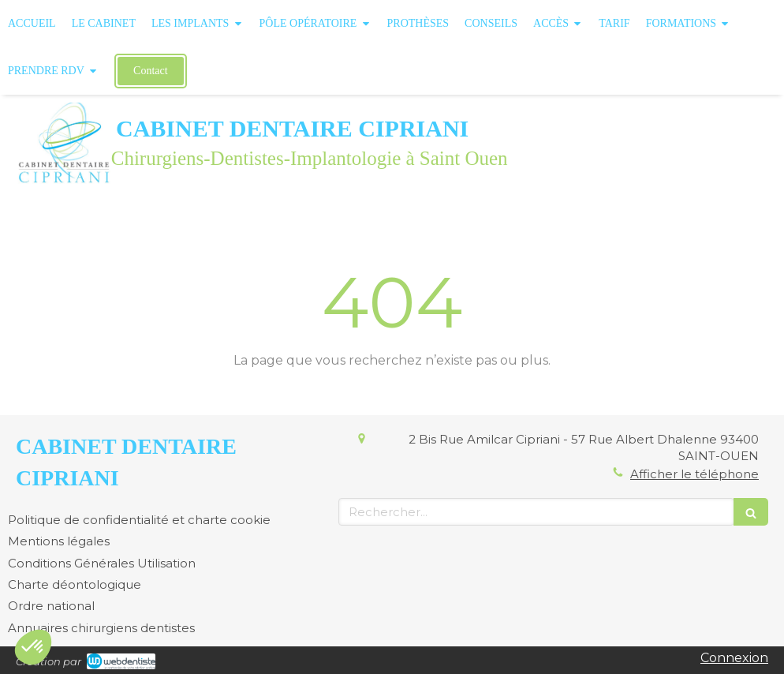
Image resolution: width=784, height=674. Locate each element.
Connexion (734, 658)
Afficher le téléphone (694, 474)
